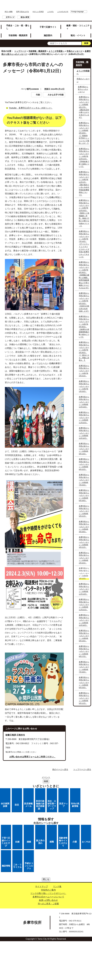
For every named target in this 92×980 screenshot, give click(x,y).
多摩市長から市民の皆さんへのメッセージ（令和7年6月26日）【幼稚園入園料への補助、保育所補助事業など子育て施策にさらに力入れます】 (84, 275)
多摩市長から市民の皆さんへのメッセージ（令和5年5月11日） (84, 698)
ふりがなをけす (63, 12)
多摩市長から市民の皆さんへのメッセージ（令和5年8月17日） (84, 651)
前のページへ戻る (60, 769)
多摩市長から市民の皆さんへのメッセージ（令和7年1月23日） (84, 386)
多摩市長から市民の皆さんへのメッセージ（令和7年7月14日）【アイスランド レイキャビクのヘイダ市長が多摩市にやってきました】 (84, 244)
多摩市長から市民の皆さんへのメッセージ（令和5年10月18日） (84, 620)
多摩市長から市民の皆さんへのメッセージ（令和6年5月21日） (84, 511)
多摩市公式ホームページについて (48, 897)
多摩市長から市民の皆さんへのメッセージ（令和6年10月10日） (84, 433)
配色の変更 (25, 17)
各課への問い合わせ (48, 900)
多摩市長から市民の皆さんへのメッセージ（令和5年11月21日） (84, 605)
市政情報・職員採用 (18, 35)
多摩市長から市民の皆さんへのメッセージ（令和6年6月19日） (84, 495)
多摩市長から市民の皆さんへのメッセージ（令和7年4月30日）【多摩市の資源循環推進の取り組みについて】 (84, 327)
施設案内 (48, 35)
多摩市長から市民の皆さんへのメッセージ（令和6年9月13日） (84, 449)
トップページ (20, 51)
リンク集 (57, 886)
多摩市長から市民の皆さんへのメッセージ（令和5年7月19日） (84, 667)
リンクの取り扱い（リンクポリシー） (48, 893)
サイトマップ (42, 886)
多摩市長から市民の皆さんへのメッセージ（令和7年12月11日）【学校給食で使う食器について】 (84, 158)
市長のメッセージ (74, 51)
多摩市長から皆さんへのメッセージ (83, 89)
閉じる (46, 879)
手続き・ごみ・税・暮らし (18, 27)
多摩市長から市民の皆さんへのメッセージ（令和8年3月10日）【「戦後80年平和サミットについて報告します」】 (84, 133)
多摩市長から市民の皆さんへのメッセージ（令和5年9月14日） (84, 636)
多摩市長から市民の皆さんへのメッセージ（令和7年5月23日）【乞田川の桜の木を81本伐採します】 (84, 302)
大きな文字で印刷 (56, 95)
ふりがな (50, 12)
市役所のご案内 (48, 890)
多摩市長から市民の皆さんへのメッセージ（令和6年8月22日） (84, 464)
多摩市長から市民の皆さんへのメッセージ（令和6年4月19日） (84, 527)
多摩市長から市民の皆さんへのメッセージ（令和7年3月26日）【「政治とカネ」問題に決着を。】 (84, 351)
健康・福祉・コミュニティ (78, 27)
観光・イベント (78, 35)
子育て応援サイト (48, 27)
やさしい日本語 (38, 12)
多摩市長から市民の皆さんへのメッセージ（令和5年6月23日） (84, 683)
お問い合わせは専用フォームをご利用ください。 (33, 757)
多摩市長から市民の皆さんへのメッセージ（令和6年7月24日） (84, 480)
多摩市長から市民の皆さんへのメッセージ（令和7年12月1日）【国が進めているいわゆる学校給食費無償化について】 (84, 183)
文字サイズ (10, 17)
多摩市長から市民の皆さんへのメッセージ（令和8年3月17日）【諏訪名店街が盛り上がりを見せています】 (84, 107)
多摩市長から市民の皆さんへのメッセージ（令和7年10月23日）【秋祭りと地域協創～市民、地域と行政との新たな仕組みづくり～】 (84, 213)
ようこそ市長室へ (56, 51)
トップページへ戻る (82, 769)
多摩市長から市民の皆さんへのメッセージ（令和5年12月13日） (84, 589)
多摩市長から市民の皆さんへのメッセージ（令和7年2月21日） (84, 371)
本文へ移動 (9, 12)
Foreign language (77, 12)
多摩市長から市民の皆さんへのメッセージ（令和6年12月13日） (84, 402)
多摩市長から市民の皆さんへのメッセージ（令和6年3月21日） (84, 542)
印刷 (38, 95)
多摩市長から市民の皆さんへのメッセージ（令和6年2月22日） (84, 558)
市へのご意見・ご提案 (48, 904)
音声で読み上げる (23, 12)
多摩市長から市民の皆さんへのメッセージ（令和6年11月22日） (84, 418)
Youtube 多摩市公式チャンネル (32, 108)
